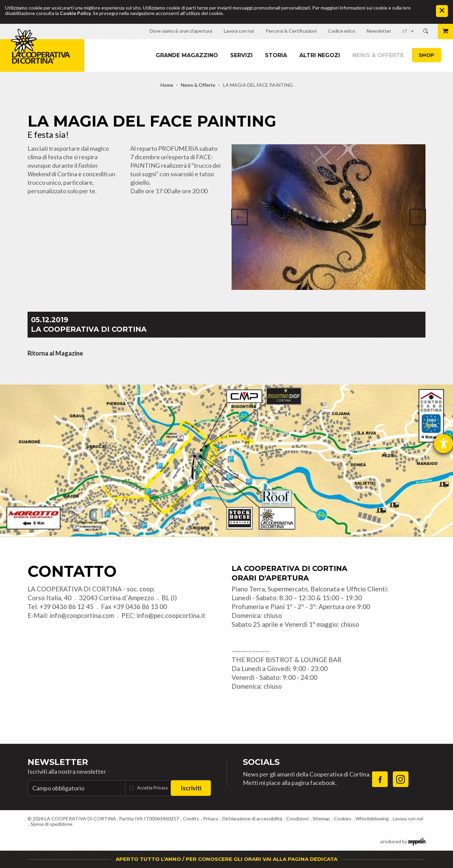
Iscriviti (191, 788)
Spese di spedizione (52, 824)
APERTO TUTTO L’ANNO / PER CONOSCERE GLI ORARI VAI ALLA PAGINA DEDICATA (227, 859)
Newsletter (58, 762)
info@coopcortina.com (82, 615)
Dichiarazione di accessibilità (252, 818)
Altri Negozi (320, 55)
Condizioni (297, 818)
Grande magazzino (187, 55)
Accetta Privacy (153, 788)
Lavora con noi (408, 818)
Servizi (241, 55)
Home (167, 85)
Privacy (211, 818)
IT (405, 31)
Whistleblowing (372, 818)
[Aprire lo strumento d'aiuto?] (443, 444)
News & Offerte (378, 55)
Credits (191, 818)
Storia (276, 55)
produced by (403, 841)
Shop (426, 55)
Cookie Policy (75, 13)
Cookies (343, 818)
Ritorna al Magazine (55, 353)
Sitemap (321, 818)
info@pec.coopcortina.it (171, 615)
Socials (261, 762)
